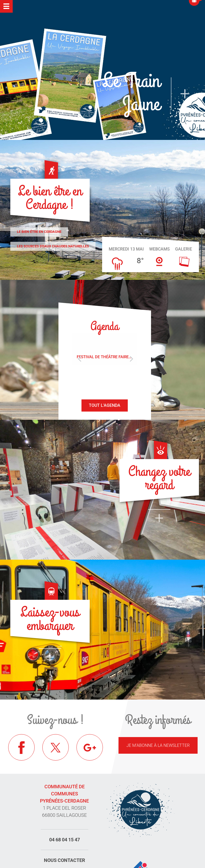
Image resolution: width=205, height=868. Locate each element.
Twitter (56, 747)
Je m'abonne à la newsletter (158, 745)
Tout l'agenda (105, 405)
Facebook (21, 747)
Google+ (90, 747)
